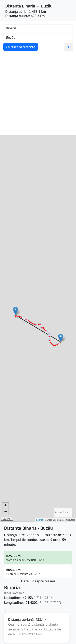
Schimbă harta (63, 513)
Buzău (47, 6)
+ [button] (6, 506)
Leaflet (40, 520)
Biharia (28, 6)
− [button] (6, 512)
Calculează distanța (21, 47)
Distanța (13, 6)
